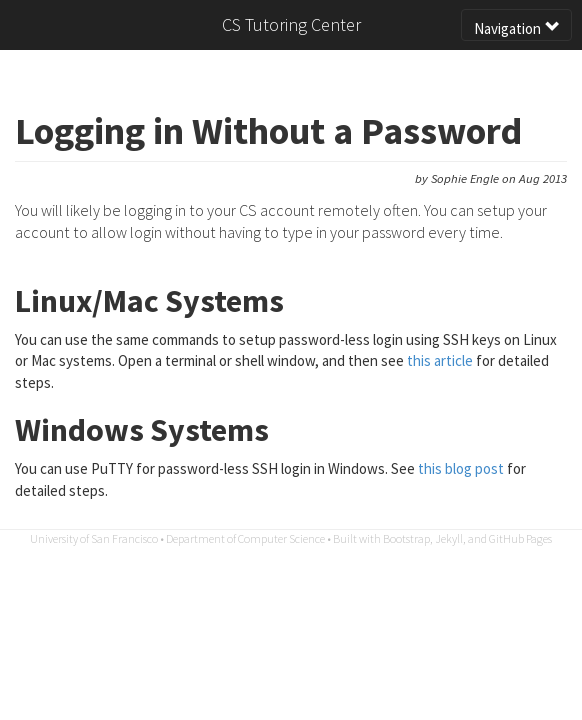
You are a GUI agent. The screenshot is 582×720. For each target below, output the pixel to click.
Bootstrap (406, 538)
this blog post (461, 468)
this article (440, 360)
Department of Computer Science (245, 538)
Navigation (516, 28)
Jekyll (449, 538)
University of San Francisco (94, 538)
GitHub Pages (520, 538)
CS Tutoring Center (291, 24)
